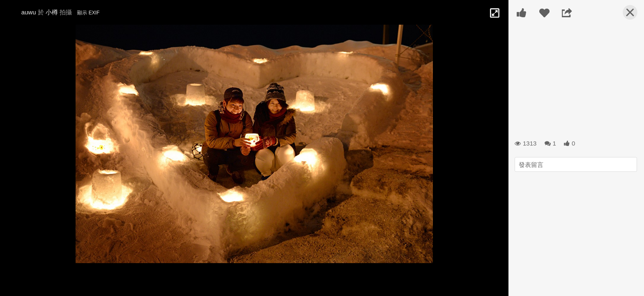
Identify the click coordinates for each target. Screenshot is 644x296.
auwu (29, 12)
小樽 (52, 12)
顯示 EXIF (88, 13)
